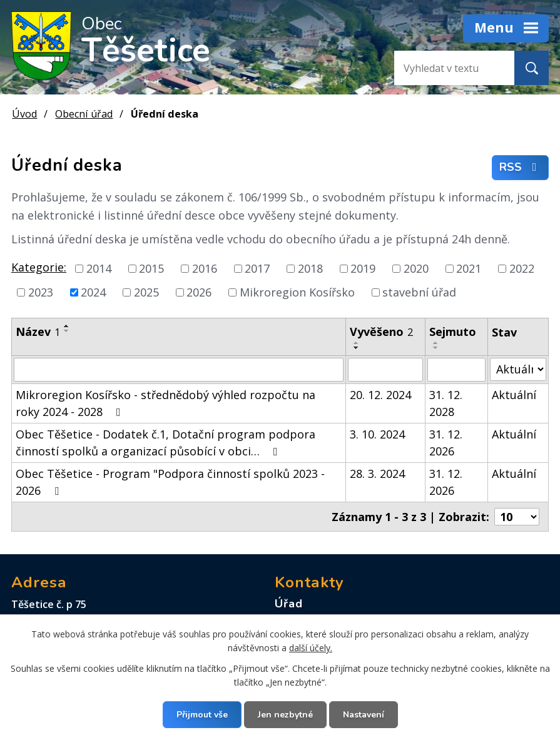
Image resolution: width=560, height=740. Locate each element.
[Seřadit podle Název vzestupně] (67, 326)
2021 (469, 268)
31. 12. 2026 (446, 443)
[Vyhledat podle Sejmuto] (456, 370)
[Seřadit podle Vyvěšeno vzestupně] (357, 343)
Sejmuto (453, 332)
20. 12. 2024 (380, 395)
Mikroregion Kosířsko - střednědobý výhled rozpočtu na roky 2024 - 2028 (165, 403)
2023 (41, 292)
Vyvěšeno (381, 332)
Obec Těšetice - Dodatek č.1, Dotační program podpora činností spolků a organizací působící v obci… (165, 443)
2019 (363, 268)
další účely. (311, 648)
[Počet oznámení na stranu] (517, 517)
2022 (522, 268)
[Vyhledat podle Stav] (518, 369)
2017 (257, 268)
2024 (93, 292)
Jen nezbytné (285, 715)
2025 (146, 292)
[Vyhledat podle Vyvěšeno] (385, 370)
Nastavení (364, 715)
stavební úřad (419, 292)
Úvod (24, 114)
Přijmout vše (202, 715)
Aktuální (514, 395)
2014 (99, 268)
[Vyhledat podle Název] (179, 370)
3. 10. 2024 (377, 434)
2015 (151, 268)
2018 (310, 268)
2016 (205, 268)
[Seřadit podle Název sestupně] (67, 331)
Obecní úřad (84, 114)
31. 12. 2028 (446, 403)
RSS (521, 168)
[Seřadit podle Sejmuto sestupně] (436, 348)
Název (38, 332)
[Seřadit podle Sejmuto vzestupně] (436, 343)
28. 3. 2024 (377, 474)
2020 (416, 268)
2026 (199, 292)
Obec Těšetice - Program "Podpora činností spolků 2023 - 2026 (170, 482)
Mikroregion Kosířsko (297, 292)
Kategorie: (39, 267)
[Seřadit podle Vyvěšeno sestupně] (357, 348)
